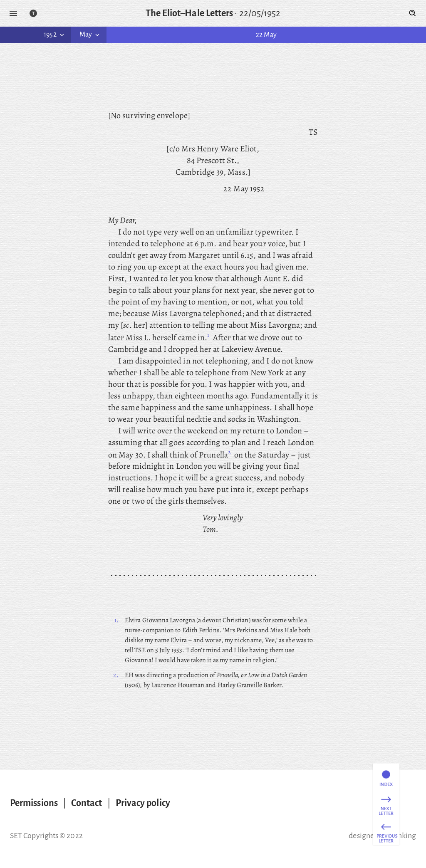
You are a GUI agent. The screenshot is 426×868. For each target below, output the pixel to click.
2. (116, 675)
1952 (54, 35)
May (90, 35)
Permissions (34, 803)
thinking (402, 836)
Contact (87, 803)
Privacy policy (143, 803)
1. (116, 620)
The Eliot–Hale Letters (189, 13)
